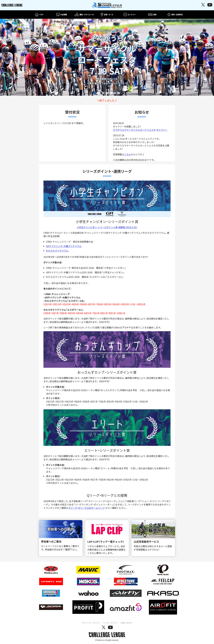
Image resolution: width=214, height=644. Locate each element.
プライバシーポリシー (92, 623)
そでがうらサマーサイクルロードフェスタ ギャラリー (140, 130)
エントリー (130, 15)
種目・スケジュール (84, 15)
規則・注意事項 (175, 15)
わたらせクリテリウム (57, 251)
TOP (39, 15)
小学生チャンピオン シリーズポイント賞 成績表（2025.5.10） (107, 227)
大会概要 (62, 15)
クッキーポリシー (111, 623)
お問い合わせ (126, 623)
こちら (128, 154)
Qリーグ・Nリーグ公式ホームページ (87, 508)
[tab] (95, 93)
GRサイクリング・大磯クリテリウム (64, 246)
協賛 (152, 15)
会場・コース (107, 15)
